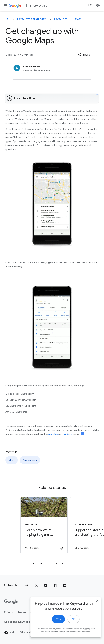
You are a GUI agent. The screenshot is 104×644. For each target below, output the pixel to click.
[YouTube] (46, 585)
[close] (94, 605)
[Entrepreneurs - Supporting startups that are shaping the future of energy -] (77, 525)
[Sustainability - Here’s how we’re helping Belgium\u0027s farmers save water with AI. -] (27, 525)
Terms (22, 612)
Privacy (9, 612)
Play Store (67, 434)
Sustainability (30, 460)
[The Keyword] (7, 19)
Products (61, 19)
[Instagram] (27, 585)
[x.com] (36, 585)
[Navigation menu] (5, 5)
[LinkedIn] (65, 585)
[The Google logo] (11, 602)
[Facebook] (55, 585)
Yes (55, 624)
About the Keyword (17, 622)
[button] (84, 55)
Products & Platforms (32, 19)
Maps (78, 19)
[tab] (34, 563)
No (70, 624)
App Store (53, 434)
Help (10, 633)
